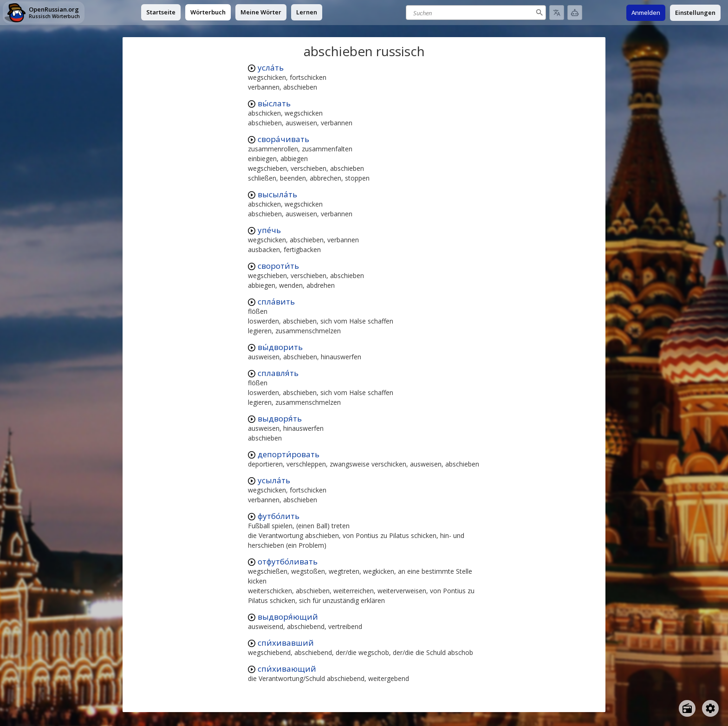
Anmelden (646, 13)
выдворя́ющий (288, 617)
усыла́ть (274, 480)
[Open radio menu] (687, 708)
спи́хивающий (287, 669)
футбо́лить (279, 516)
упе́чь (269, 230)
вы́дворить (280, 347)
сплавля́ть (278, 373)
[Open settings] (710, 708)
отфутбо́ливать (288, 561)
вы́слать (274, 103)
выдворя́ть (280, 418)
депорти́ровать (289, 454)
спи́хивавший (286, 643)
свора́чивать (283, 139)
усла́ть (271, 68)
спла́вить (276, 301)
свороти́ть (278, 266)
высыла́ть (277, 194)
